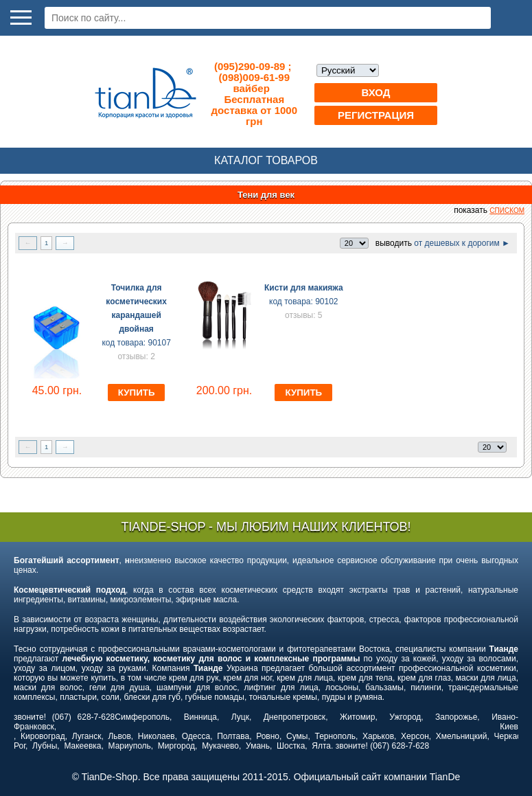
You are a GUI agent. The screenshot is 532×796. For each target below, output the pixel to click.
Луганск (87, 736)
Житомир (357, 717)
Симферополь (142, 717)
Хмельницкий (462, 736)
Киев (509, 727)
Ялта (321, 746)
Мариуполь (130, 746)
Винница (200, 717)
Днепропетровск (294, 717)
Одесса (196, 736)
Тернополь (335, 736)
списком (507, 211)
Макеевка (82, 746)
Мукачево (220, 746)
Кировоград (43, 736)
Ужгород (405, 717)
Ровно (268, 736)
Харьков (378, 736)
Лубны (45, 746)
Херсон (415, 736)
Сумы (297, 736)
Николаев (157, 736)
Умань (258, 746)
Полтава (233, 736)
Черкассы (513, 736)
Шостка (291, 746)
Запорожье (456, 717)
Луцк (240, 717)
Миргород (176, 746)
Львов (119, 736)
